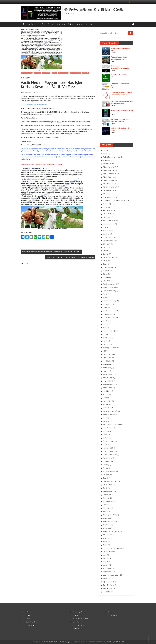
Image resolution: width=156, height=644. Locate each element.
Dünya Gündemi (108, 267)
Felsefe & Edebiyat (109, 291)
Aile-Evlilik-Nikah (108, 184)
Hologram (106, 338)
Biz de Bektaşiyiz (108, 224)
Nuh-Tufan (107, 431)
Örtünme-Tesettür (109, 441)
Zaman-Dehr (107, 572)
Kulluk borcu (107, 391)
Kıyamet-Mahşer (108, 384)
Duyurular (60, 24)
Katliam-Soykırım (109, 374)
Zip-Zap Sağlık (108, 588)
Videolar (106, 558)
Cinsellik (106, 251)
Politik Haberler (108, 461)
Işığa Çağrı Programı (110, 348)
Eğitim (105, 274)
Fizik (105, 297)
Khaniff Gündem (108, 378)
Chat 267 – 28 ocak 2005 (119, 75)
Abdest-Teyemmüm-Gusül (112, 157)
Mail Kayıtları (107, 401)
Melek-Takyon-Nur (109, 415)
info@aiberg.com (83, 157)
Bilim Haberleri (108, 211)
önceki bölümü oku (27, 165)
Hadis (105, 324)
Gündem (106, 321)
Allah (105, 194)
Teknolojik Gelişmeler (110, 522)
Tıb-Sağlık (106, 535)
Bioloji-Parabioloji (109, 221)
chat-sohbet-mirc (109, 241)
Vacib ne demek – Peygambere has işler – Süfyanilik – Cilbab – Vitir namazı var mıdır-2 (52, 252)
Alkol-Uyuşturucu (109, 190)
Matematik (107, 404)
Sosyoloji (106, 505)
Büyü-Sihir (106, 231)
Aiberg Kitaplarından (110, 174)
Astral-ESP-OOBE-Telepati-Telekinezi (115, 201)
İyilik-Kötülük (107, 361)
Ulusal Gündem (108, 552)
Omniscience (77, 615)
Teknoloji (106, 518)
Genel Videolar (108, 314)
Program (106, 468)
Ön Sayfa (106, 438)
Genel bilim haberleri (110, 311)
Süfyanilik (86, 73)
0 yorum (37, 92)
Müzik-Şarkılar (108, 428)
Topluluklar (107, 538)
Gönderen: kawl (26, 92)
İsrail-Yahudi (107, 358)
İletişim (88, 24)
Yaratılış (106, 565)
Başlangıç (111, 612)
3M (104, 150)
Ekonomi (106, 277)
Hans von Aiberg (27, 73)
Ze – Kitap (76, 622)
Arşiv (70, 24)
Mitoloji (105, 418)
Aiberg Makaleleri (109, 177)
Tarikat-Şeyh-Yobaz (109, 515)
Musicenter (107, 421)
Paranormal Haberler (110, 451)
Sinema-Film (107, 495)
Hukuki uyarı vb (113, 615)
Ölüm (105, 435)
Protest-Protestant (109, 471)
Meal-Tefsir (107, 408)
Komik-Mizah (107, 388)
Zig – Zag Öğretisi (79, 625)
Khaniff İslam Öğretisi (46, 24)
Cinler (105, 247)
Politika (105, 465)
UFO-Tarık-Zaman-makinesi (112, 548)
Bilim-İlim (106, 217)
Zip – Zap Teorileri (109, 585)
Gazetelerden (107, 304)
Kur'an (54, 73)
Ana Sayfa (31, 24)
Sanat (105, 478)
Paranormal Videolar (110, 455)
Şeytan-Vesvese (108, 491)
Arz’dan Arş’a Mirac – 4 (81, 619)
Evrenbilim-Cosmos (110, 287)
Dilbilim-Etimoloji (108, 257)
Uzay (105, 555)
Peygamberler (63, 73)
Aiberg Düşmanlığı (109, 167)
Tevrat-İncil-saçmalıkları (111, 532)
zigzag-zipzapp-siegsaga (111, 575)
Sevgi (105, 488)
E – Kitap (76, 629)
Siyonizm (106, 498)
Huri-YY (106, 341)
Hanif (105, 328)
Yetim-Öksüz (107, 568)
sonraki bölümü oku (56, 165)
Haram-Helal (107, 334)
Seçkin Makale (108, 485)
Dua (104, 264)
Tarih (105, 512)
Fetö (105, 294)
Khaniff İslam (107, 381)
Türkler (105, 545)
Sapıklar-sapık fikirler (110, 481)
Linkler (78, 24)
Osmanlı (106, 445)
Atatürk (105, 204)
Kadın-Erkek (107, 368)
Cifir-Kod (106, 244)
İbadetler (37, 73)
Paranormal (107, 448)
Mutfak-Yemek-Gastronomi (112, 425)
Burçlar (105, 227)
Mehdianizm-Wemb (109, 411)
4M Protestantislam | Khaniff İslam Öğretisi (94, 9)
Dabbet (105, 254)
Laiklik (105, 398)
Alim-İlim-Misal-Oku (109, 187)
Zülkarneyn (107, 592)
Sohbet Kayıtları (75, 73)
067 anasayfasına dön (42, 165)
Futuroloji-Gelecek (109, 301)
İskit (104, 351)
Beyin (105, 207)
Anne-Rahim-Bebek (109, 197)
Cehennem (107, 234)
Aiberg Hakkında (108, 170)
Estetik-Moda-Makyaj (110, 284)
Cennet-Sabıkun (108, 237)
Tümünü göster (78, 612)
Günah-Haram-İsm (109, 318)
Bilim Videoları (108, 214)
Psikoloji (106, 475)
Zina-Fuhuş (107, 578)
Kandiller (106, 371)
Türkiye (105, 542)
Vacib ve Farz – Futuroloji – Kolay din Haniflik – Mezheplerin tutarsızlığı (70, 257)
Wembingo (107, 562)
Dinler (105, 261)
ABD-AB (106, 154)
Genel (105, 308)
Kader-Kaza (107, 364)
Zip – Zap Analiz (108, 582)
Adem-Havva (107, 164)
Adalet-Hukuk (107, 160)
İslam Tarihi (46, 73)
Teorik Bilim (107, 525)
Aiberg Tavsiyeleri (109, 180)
